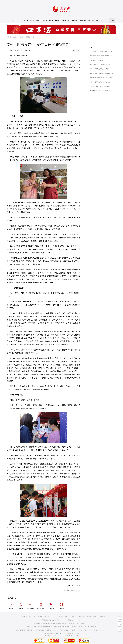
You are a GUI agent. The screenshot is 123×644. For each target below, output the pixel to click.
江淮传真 (22, 37)
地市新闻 (28, 37)
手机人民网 (31, 605)
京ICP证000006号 (86, 630)
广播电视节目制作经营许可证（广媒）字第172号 (83, 627)
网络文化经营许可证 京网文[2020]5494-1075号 (49, 630)
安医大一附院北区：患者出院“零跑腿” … (101, 65)
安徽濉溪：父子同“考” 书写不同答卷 (100, 91)
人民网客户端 (83, 21)
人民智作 (61, 605)
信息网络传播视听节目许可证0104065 (26, 630)
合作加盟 (60, 617)
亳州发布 (27, 51)
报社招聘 (39, 617)
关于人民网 (32, 617)
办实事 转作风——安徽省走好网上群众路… (102, 52)
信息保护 (95, 617)
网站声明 (81, 617)
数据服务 (74, 617)
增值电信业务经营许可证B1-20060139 (59, 627)
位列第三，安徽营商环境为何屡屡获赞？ (101, 86)
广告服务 (53, 617)
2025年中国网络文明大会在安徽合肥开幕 (101, 56)
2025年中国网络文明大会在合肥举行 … (100, 69)
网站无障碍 (91, 21)
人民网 (9, 37)
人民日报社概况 (22, 617)
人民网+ (20, 605)
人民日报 (10, 605)
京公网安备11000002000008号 (99, 630)
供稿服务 (67, 617)
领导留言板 (41, 605)
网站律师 (88, 617)
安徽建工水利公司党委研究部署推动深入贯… (102, 73)
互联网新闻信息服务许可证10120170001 (37, 627)
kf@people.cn (46, 623)
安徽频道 (15, 37)
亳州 (34, 37)
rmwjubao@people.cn (84, 623)
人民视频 (51, 605)
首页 (8, 21)
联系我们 (102, 617)
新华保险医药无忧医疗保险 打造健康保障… (102, 78)
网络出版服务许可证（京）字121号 (71, 630)
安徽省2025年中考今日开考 (97, 60)
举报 (97, 21)
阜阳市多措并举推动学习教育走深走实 (100, 82)
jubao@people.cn (78, 620)
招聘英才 (46, 617)
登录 (113, 21)
